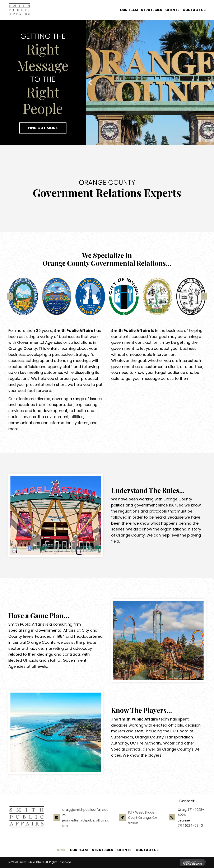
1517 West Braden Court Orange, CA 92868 (143, 818)
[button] (43, 128)
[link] (127, 10)
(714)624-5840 (190, 826)
